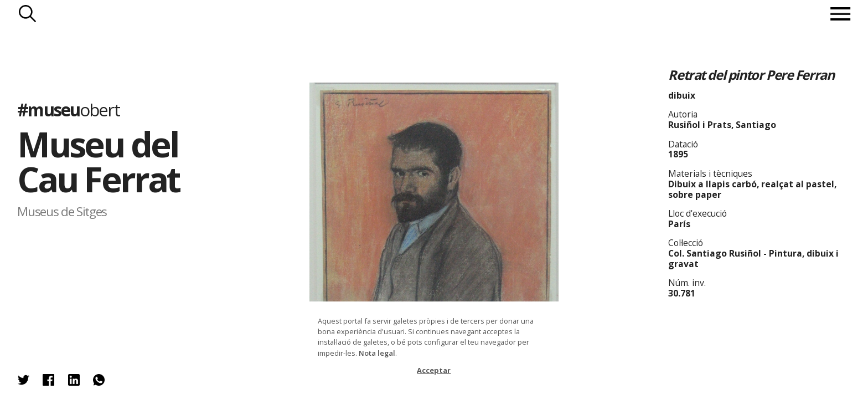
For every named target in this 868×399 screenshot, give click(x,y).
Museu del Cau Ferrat (98, 161)
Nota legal (377, 353)
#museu (68, 109)
